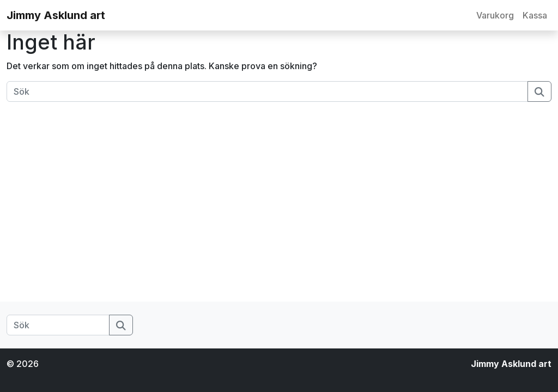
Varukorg (495, 15)
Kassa (535, 15)
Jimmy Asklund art (56, 15)
